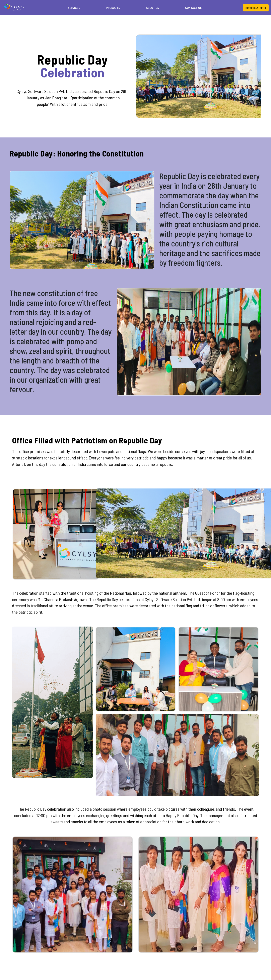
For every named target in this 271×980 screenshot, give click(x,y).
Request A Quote (256, 8)
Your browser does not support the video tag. (14, 7)
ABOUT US (152, 8)
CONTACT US (193, 8)
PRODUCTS (113, 8)
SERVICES (74, 8)
